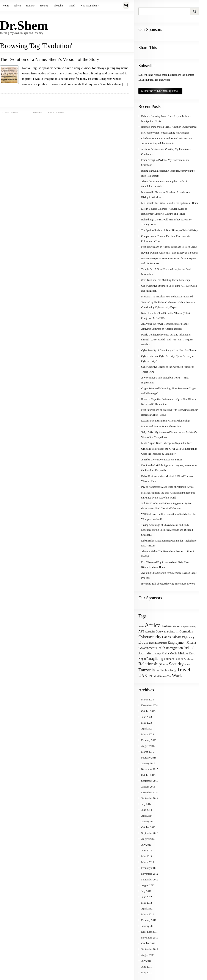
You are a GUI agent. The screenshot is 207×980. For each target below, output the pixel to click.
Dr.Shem (24, 25)
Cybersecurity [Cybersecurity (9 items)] (150, 637)
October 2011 (148, 943)
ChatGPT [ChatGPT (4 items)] (174, 632)
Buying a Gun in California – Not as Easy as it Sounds (169, 253)
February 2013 (149, 868)
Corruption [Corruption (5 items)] (186, 631)
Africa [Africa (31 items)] (153, 625)
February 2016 (149, 758)
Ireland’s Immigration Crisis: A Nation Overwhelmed (169, 127)
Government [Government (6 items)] (147, 648)
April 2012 (147, 909)
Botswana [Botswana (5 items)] (162, 631)
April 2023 (147, 729)
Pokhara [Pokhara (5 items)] (169, 659)
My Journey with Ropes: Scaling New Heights (165, 133)
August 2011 (148, 955)
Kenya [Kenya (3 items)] (158, 654)
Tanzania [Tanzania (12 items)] (147, 670)
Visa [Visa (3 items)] (169, 676)
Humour (30, 6)
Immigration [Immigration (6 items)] (174, 648)
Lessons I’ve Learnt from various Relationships (166, 421)
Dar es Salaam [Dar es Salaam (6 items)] (172, 637)
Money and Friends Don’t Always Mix (161, 426)
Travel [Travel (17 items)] (183, 670)
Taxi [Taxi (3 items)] (158, 671)
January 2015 (148, 787)
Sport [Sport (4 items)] (187, 665)
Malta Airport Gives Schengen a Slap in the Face (167, 443)
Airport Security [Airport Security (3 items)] (188, 627)
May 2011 (147, 972)
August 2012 (148, 885)
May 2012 (147, 903)
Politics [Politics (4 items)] (179, 659)
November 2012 (150, 874)
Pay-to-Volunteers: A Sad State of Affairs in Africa (167, 487)
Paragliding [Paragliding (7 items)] (155, 659)
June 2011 (147, 967)
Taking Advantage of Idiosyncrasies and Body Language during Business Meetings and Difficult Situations (167, 530)
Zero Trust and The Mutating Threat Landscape (166, 280)
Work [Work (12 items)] (177, 675)
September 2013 (150, 833)
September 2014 (150, 798)
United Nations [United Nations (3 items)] (159, 676)
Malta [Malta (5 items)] (165, 653)
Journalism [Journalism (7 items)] (146, 653)
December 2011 (149, 932)
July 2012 (146, 891)
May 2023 (147, 723)
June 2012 (147, 897)
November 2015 (150, 769)
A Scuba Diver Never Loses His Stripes (162, 460)
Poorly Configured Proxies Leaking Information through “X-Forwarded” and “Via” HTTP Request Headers (167, 340)
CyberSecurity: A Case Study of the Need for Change (169, 350)
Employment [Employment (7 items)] (177, 642)
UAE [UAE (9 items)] (143, 676)
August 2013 (148, 839)
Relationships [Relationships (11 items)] (151, 664)
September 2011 (150, 949)
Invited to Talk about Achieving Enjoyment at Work (168, 584)
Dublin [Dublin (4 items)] (153, 643)
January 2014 (148, 822)
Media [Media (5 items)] (173, 653)
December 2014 (149, 792)
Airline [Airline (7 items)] (166, 626)
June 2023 (147, 717)
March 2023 (147, 734)
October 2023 (148, 711)
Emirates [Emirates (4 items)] (162, 643)
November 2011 (150, 938)
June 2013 (147, 851)
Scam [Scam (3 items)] (166, 665)
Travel (72, 6)
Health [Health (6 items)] (161, 648)
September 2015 (150, 781)
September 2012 (150, 880)
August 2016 (148, 746)
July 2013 (146, 845)
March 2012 (147, 914)
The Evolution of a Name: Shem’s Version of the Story (50, 59)
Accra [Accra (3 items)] (141, 627)
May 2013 (147, 856)
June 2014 (147, 810)
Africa (17, 6)
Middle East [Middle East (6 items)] (186, 653)
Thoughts (58, 6)
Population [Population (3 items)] (188, 659)
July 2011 (146, 961)
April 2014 (147, 816)
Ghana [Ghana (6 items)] (191, 642)
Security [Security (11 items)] (176, 664)
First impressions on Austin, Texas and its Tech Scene (169, 247)
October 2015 (148, 775)
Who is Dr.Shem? (89, 6)
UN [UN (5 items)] (150, 676)
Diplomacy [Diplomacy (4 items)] (188, 637)
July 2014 (146, 804)
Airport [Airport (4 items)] (176, 626)
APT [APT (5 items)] (141, 631)
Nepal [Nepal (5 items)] (142, 659)
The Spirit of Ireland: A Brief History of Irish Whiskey (169, 230)
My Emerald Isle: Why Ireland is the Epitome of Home (170, 203)
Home (6, 6)
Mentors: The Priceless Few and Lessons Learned (167, 297)
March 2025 (147, 700)
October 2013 (148, 827)
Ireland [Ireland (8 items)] (189, 648)
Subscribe (37, 112)
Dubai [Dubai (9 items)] (143, 642)
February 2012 (149, 920)
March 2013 (147, 862)
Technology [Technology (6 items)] (168, 670)
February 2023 (149, 740)
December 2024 (149, 705)
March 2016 (147, 752)
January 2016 (148, 763)
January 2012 (148, 926)
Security (44, 6)
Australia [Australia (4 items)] (150, 632)
